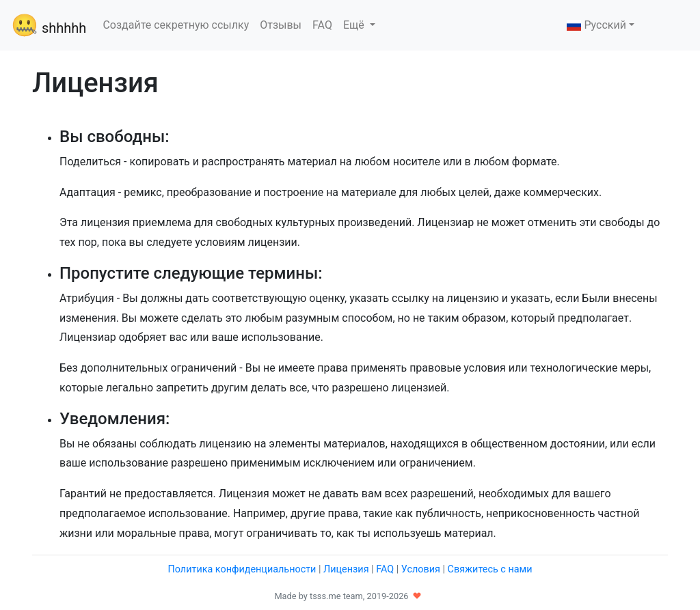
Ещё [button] (355, 25)
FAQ (322, 25)
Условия (421, 569)
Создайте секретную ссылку (176, 25)
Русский (596, 25)
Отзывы (281, 25)
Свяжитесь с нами (490, 569)
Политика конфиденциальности (242, 569)
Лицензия (346, 569)
